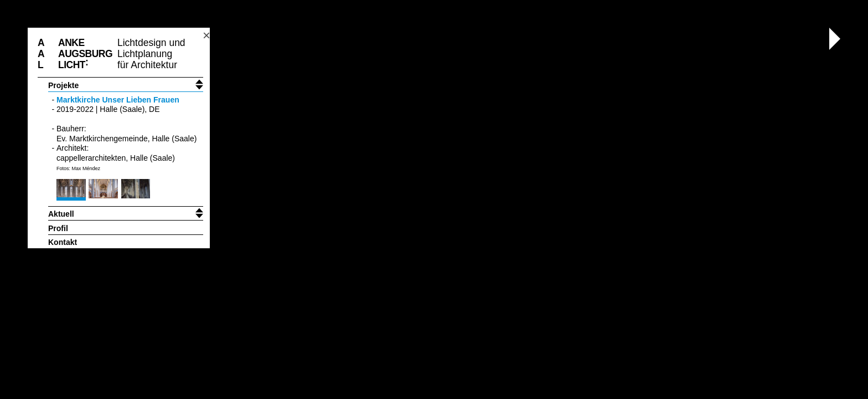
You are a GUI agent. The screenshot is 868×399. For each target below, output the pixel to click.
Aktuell (61, 214)
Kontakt (63, 242)
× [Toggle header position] (206, 35)
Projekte (63, 85)
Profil (58, 228)
